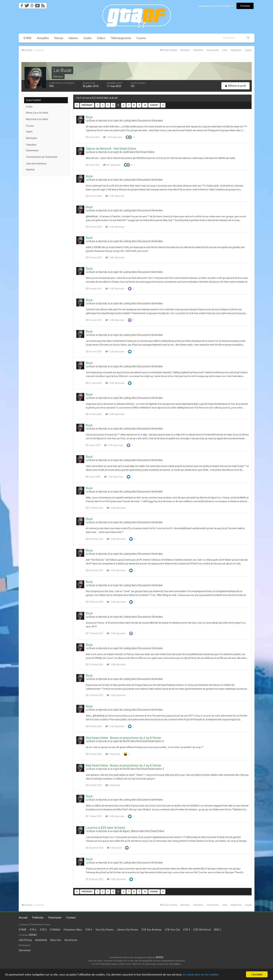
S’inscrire (245, 6)
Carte (225, 50)
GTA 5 (43, 930)
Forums (141, 38)
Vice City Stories (105, 930)
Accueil (23, 918)
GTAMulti (55, 930)
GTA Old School (202, 930)
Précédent (87, 105)
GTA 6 (33, 930)
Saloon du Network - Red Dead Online (111, 149)
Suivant (154, 105)
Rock (89, 117)
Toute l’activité (33, 100)
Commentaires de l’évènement (42, 157)
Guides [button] (88, 38)
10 (145, 105)
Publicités (38, 918)
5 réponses (114, 848)
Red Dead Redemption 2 (150, 741)
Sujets (29, 132)
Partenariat (55, 918)
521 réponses (112, 165)
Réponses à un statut (37, 119)
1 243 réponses (113, 137)
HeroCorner (71, 940)
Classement (213, 50)
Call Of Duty (25, 940)
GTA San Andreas (152, 930)
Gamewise (25, 950)
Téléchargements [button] (121, 38)
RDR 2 (217, 930)
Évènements (32, 150)
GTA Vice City (172, 930)
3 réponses (113, 754)
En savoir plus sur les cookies (201, 975)
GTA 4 (89, 930)
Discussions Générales (150, 120)
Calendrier (198, 50)
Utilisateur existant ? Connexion (216, 6)
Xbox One (56, 940)
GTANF (28, 38)
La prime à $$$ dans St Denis (106, 828)
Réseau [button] (59, 38)
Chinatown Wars (73, 930)
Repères (30, 170)
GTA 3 (187, 930)
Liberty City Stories (128, 930)
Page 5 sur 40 (176, 105)
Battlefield (41, 940)
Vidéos (101, 38)
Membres (185, 50)
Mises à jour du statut (37, 113)
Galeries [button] (73, 38)
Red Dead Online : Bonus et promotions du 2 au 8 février (124, 738)
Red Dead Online (145, 152)
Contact (71, 918)
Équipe (248, 50)
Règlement (236, 50)
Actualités (43, 38)
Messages (31, 138)
